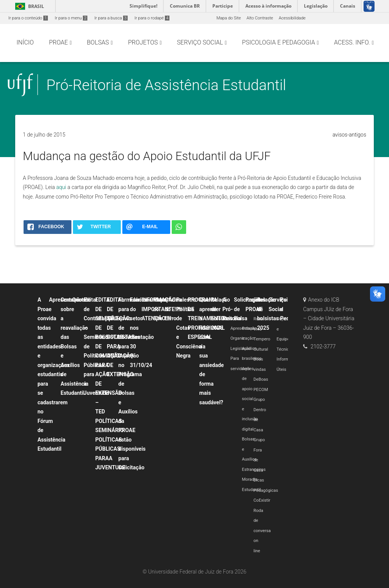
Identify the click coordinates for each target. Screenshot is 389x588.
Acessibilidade (292, 18)
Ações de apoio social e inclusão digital (250, 399)
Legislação (240, 349)
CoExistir (262, 500)
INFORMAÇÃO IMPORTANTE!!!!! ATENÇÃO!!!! (161, 309)
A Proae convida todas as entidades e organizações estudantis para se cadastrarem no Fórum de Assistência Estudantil (54, 374)
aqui (61, 187)
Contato (82, 300)
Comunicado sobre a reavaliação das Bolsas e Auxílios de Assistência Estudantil (76, 346)
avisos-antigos (349, 135)
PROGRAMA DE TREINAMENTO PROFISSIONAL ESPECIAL (206, 318)
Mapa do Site (229, 18)
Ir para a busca (111, 18)
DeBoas (261, 379)
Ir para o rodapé (152, 18)
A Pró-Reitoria (232, 309)
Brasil (28, 6)
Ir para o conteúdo (28, 18)
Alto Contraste (260, 18)
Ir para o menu (71, 18)
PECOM (261, 390)
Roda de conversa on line (262, 531)
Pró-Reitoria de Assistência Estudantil (166, 85)
